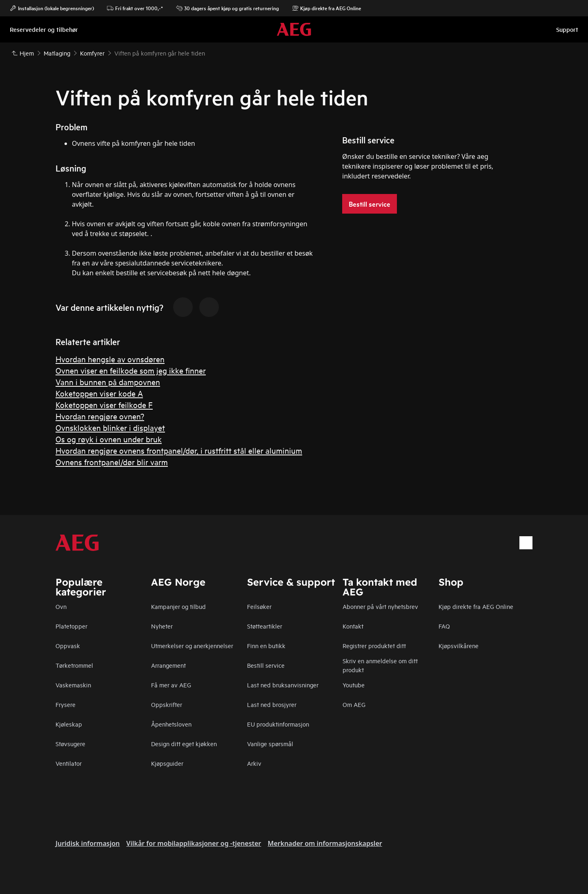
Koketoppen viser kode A (99, 393)
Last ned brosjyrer (272, 704)
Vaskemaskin (73, 685)
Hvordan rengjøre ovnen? (100, 416)
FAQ (444, 626)
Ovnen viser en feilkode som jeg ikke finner (131, 370)
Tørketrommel (74, 665)
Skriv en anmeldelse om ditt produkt (380, 665)
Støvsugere (70, 744)
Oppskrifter (167, 704)
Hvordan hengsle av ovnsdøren (110, 359)
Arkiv (254, 763)
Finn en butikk (266, 645)
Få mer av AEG (171, 685)
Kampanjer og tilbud (178, 606)
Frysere (66, 704)
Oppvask (68, 645)
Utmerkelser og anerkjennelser (192, 645)
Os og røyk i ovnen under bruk (109, 439)
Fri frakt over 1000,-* (135, 8)
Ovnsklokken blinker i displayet (110, 427)
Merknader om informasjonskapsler (325, 843)
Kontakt (353, 626)
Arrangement (168, 665)
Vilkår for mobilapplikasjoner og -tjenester (194, 843)
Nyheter (162, 626)
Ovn (61, 606)
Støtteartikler (265, 626)
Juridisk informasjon (88, 843)
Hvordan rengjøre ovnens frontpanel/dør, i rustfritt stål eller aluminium (179, 450)
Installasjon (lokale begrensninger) (52, 8)
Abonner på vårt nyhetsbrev (380, 606)
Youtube (354, 685)
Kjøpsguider (167, 763)
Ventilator (69, 763)
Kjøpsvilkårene (459, 645)
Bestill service (266, 665)
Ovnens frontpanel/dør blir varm (112, 462)
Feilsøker (259, 606)
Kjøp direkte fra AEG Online (476, 606)
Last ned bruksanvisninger (283, 685)
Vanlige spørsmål (270, 744)
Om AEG (354, 704)
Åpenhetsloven (171, 724)
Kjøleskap (69, 724)
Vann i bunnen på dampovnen (108, 382)
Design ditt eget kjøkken (184, 744)
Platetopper (71, 626)
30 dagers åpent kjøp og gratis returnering (227, 8)
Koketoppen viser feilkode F (104, 405)
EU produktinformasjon (278, 724)
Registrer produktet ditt (374, 645)
